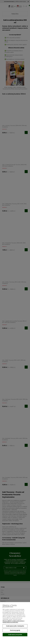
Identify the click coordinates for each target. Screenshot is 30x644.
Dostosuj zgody (15, 630)
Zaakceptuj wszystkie (15, 635)
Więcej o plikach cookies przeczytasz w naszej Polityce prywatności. (13, 622)
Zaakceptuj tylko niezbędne (15, 626)
